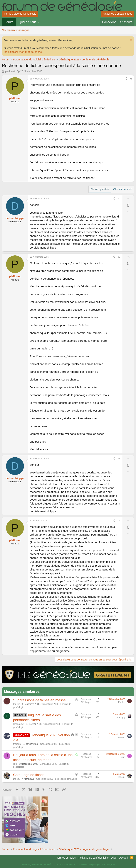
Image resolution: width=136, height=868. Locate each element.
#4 (119, 459)
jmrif (15, 764)
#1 (131, 79)
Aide (114, 858)
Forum (9, 22)
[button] (39, 22)
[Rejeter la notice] (131, 40)
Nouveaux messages (16, 30)
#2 (119, 199)
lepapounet (19, 724)
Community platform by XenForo (48, 865)
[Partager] (126, 79)
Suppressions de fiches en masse (39, 700)
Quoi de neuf (27, 22)
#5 (119, 521)
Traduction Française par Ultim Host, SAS (96, 865)
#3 (119, 257)
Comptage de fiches (29, 775)
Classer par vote (123, 189)
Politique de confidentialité (94, 858)
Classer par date (100, 189)
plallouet (10, 71)
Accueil (124, 858)
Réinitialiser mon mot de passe (23, 52)
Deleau (17, 779)
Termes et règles (66, 858)
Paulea (17, 704)
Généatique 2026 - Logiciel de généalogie (57, 779)
